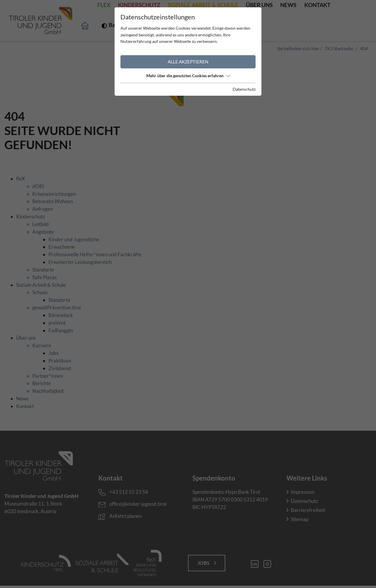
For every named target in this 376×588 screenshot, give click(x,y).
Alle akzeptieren (188, 62)
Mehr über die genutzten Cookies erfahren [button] (188, 76)
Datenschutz (244, 89)
